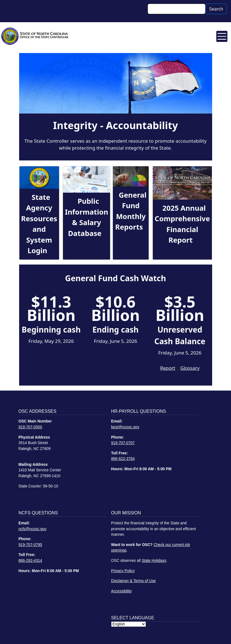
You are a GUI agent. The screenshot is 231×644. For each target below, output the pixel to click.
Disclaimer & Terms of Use (134, 581)
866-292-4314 (30, 561)
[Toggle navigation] (222, 36)
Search (216, 9)
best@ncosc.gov (125, 427)
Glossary (190, 368)
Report (168, 368)
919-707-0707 (123, 443)
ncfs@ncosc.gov (33, 529)
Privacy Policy (123, 571)
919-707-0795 (30, 545)
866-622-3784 (123, 459)
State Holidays (154, 561)
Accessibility (122, 591)
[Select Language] (129, 624)
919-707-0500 (30, 427)
